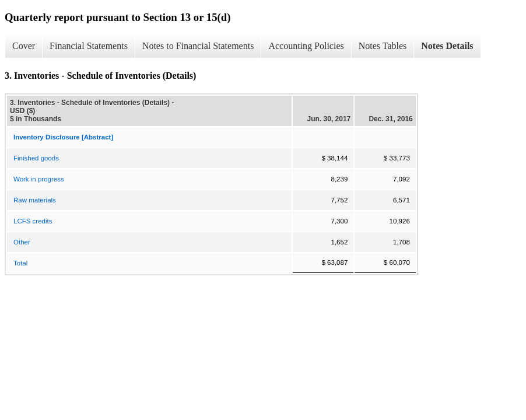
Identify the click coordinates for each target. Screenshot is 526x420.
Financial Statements (89, 46)
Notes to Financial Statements (198, 46)
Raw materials (35, 200)
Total (20, 263)
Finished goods (36, 158)
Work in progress (39, 179)
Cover (24, 46)
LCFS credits (33, 221)
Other (22, 242)
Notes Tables (383, 46)
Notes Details (447, 46)
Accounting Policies (306, 46)
